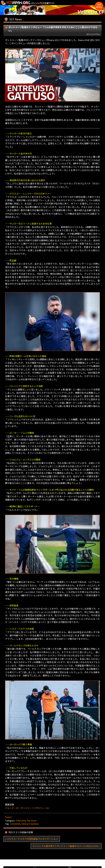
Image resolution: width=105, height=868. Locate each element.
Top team (32, 820)
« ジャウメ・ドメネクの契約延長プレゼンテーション (32, 839)
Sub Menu (99, 6)
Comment (15, 824)
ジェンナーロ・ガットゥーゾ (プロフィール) (27, 808)
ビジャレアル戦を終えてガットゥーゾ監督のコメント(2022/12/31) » (66, 846)
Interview (21, 820)
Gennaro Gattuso (30, 824)
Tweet (8, 817)
